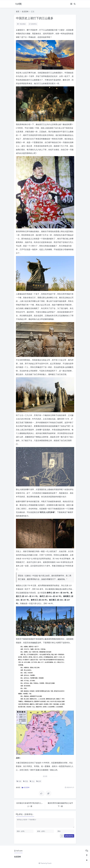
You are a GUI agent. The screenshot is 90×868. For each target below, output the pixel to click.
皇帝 (39, 781)
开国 (26, 781)
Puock (49, 863)
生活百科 (25, 11)
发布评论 (69, 836)
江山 (32, 781)
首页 (18, 11)
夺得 (19, 781)
